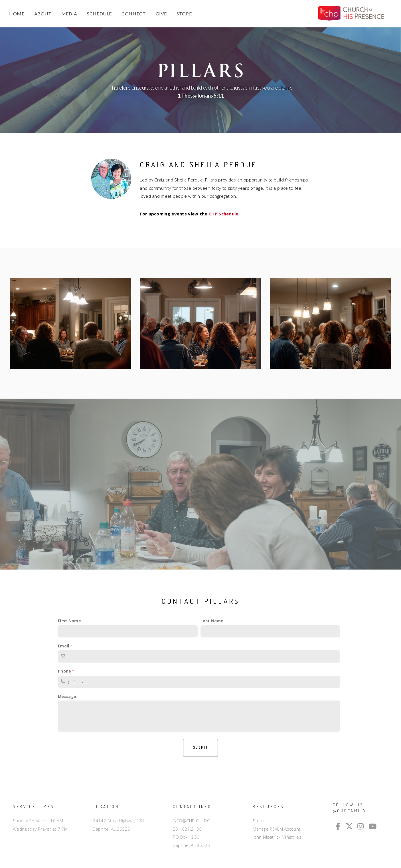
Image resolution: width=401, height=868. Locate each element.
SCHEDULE (99, 14)
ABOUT (43, 14)
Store (258, 821)
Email (64, 646)
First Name (69, 621)
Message (67, 697)
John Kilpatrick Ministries (277, 837)
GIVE (161, 14)
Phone (65, 671)
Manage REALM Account (277, 829)
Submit (200, 747)
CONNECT (134, 14)
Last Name (212, 621)
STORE (184, 14)
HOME (17, 14)
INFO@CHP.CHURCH (193, 821)
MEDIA (69, 14)
